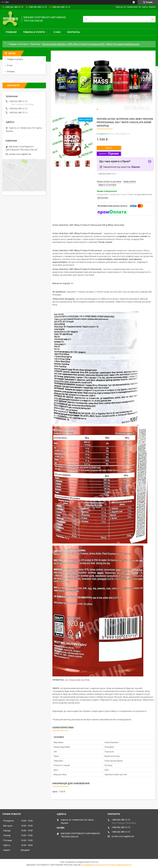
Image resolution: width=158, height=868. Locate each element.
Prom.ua (94, 862)
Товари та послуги (18, 44)
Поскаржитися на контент (94, 865)
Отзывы (11, 71)
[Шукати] (152, 19)
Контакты (74, 32)
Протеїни (35, 44)
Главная (11, 32)
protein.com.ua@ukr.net (20, 154)
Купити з (109, 154)
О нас (57, 32)
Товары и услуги (34, 32)
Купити (109, 148)
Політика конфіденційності (119, 865)
